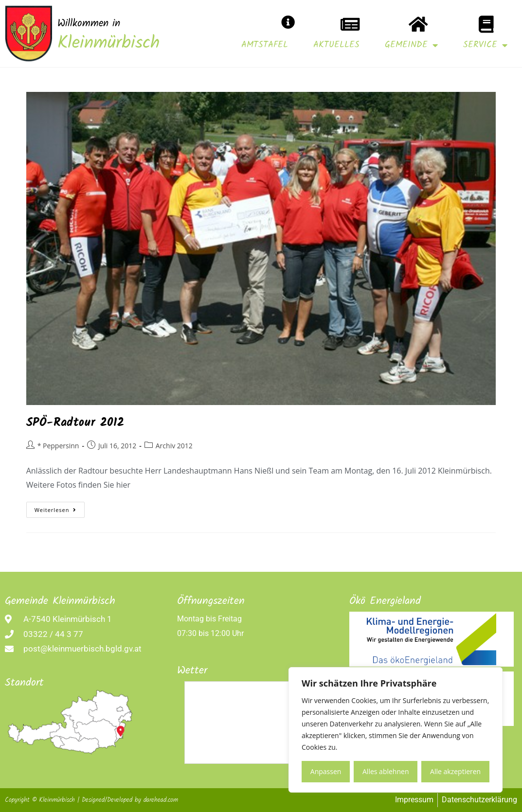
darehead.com (161, 800)
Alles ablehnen (386, 771)
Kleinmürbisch (108, 44)
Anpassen (326, 771)
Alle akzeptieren (455, 771)
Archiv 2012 (174, 446)
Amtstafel (265, 45)
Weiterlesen (60, 508)
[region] (396, 730)
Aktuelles (336, 45)
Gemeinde (411, 45)
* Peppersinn (58, 446)
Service (485, 45)
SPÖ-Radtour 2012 (75, 423)
